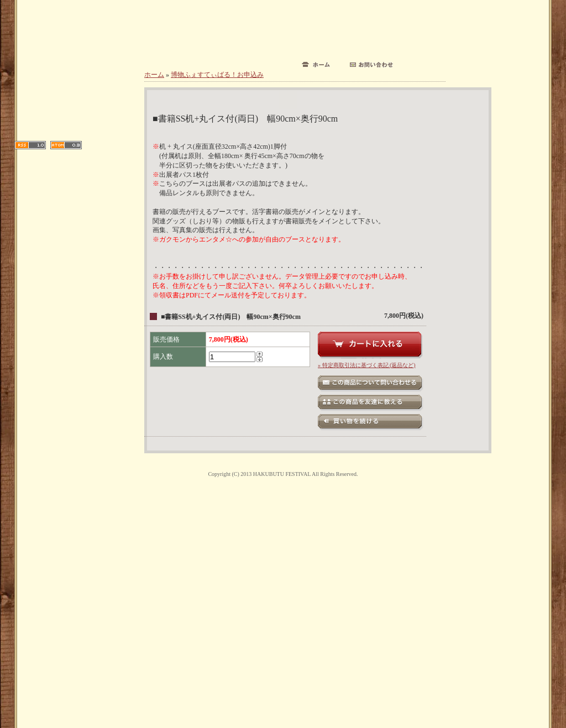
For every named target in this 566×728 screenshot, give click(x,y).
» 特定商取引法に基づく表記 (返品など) (367, 365)
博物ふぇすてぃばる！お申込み (217, 75)
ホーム (154, 75)
